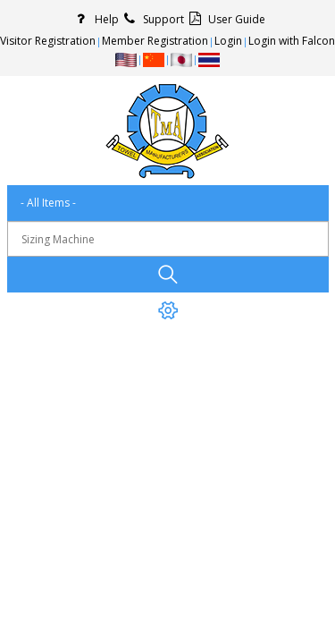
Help (95, 19)
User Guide (225, 19)
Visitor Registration (48, 41)
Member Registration (155, 41)
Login (228, 41)
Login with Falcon (292, 41)
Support (151, 19)
